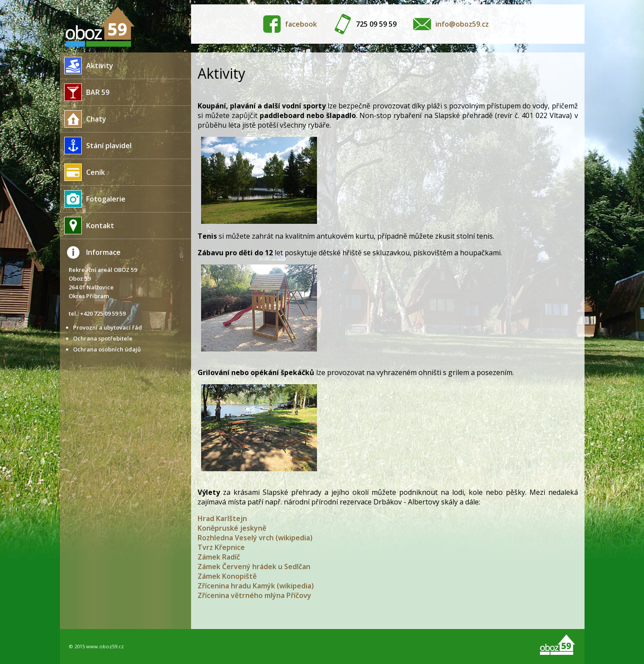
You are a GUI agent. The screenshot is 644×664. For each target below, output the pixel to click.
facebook (301, 24)
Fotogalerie (93, 199)
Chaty (83, 119)
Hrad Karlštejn (222, 518)
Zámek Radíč (219, 557)
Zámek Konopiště (227, 576)
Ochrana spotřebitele (103, 338)
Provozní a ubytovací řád (108, 327)
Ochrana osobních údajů (107, 349)
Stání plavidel (96, 146)
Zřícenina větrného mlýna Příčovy (254, 595)
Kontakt (87, 226)
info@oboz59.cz (462, 24)
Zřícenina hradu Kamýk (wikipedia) (256, 586)
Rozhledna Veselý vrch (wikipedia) (255, 538)
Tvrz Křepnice (221, 547)
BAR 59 (85, 92)
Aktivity (87, 66)
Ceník (82, 172)
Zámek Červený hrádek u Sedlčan (254, 567)
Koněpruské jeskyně (232, 528)
